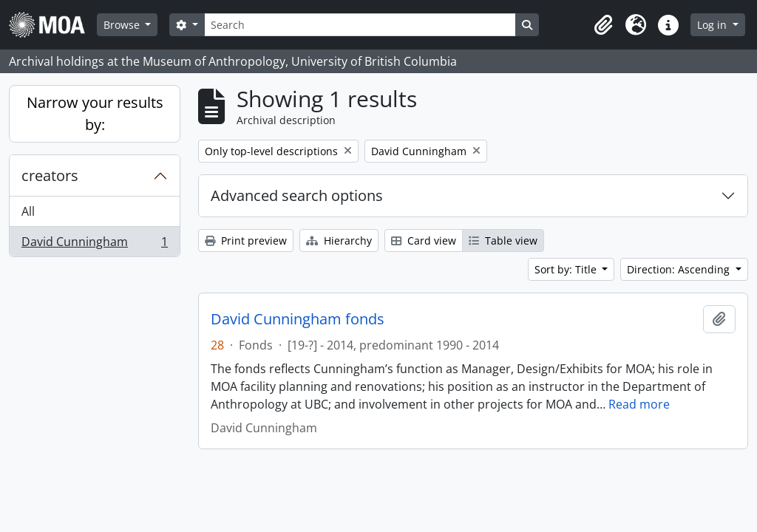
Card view (424, 241)
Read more (639, 404)
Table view (503, 241)
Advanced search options (297, 195)
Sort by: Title (567, 269)
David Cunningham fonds (298, 319)
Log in (713, 25)
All (28, 211)
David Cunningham (94, 245)
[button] (603, 25)
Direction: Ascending (680, 269)
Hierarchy (339, 241)
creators (50, 175)
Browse (123, 25)
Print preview (246, 241)
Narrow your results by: (95, 113)
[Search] (360, 25)
